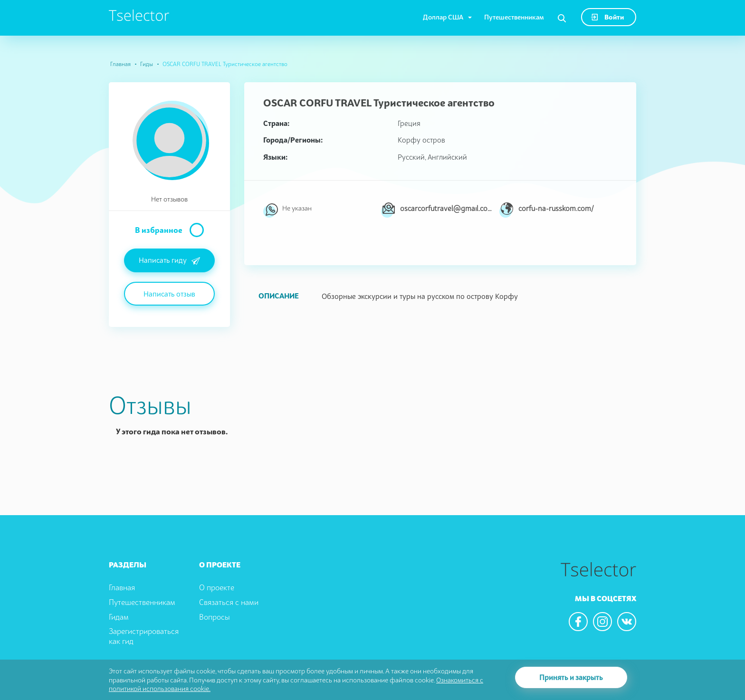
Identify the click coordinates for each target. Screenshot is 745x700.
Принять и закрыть (571, 677)
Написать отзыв (169, 294)
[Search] (562, 19)
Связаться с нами (229, 602)
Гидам (119, 617)
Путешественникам (514, 17)
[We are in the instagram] (602, 622)
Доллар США (443, 17)
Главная (120, 64)
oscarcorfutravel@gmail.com (446, 208)
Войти (607, 17)
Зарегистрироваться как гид (144, 636)
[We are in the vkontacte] (627, 622)
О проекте (217, 587)
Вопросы (215, 617)
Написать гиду (169, 261)
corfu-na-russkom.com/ (556, 208)
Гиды (147, 64)
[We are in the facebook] (578, 622)
